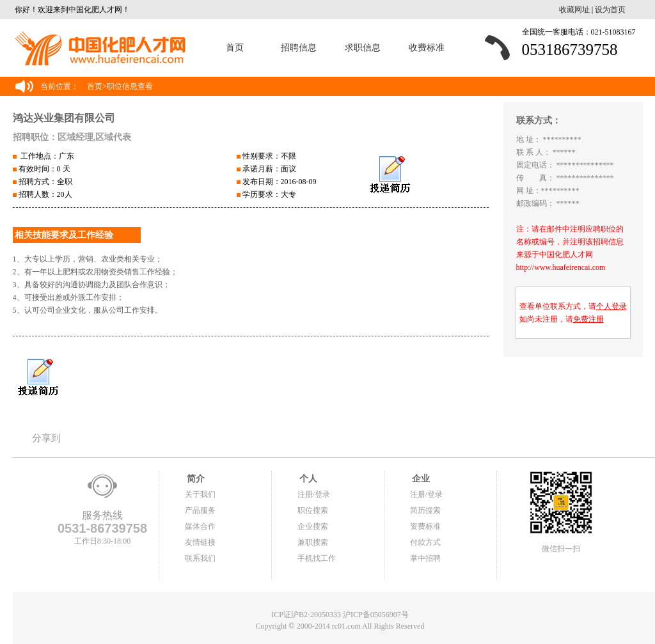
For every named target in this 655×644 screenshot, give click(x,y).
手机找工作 (317, 558)
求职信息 (363, 48)
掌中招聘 (425, 558)
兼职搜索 (313, 542)
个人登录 (612, 306)
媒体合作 (200, 526)
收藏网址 (574, 10)
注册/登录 (314, 494)
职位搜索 (313, 510)
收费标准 (427, 48)
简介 (195, 479)
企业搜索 (313, 526)
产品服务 (200, 510)
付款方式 (425, 542)
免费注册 (588, 319)
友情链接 (200, 542)
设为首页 (610, 10)
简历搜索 (425, 510)
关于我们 (200, 494)
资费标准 (425, 526)
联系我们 (200, 558)
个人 (308, 479)
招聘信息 (299, 48)
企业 (420, 479)
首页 (235, 48)
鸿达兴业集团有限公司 (64, 118)
